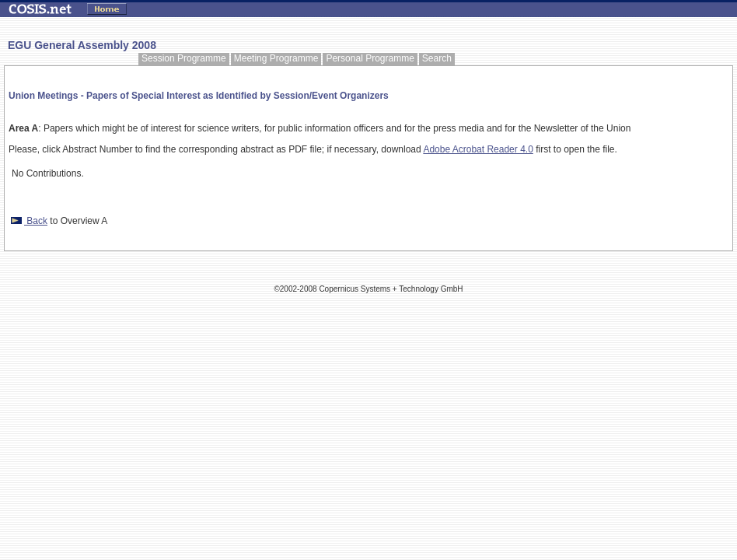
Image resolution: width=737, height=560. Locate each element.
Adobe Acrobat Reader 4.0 (478, 149)
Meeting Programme (276, 58)
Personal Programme (370, 58)
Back (28, 221)
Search (437, 58)
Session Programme (184, 58)
